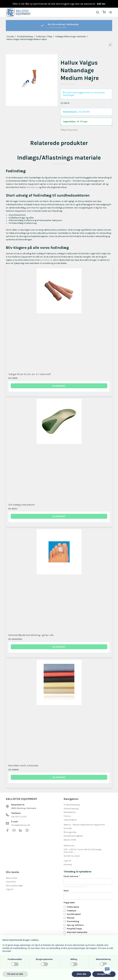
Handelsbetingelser (73, 836)
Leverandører (70, 820)
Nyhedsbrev (70, 812)
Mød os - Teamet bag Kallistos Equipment (84, 825)
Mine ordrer (12, 878)
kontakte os (46, 260)
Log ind (9, 889)
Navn (66, 891)
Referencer (69, 846)
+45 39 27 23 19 (19, 817)
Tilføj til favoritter (69, 130)
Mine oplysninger (14, 886)
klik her (101, 4)
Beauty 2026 (70, 840)
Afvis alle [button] (81, 974)
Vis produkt (59, 386)
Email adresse (72, 876)
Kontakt (68, 828)
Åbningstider (70, 832)
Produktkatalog (72, 805)
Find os (67, 816)
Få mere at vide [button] (15, 974)
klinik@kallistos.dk (21, 825)
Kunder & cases (72, 856)
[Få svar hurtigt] (107, 969)
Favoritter (11, 882)
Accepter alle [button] (104, 974)
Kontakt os (32, 187)
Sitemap (68, 864)
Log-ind (67, 861)
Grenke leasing (71, 809)
